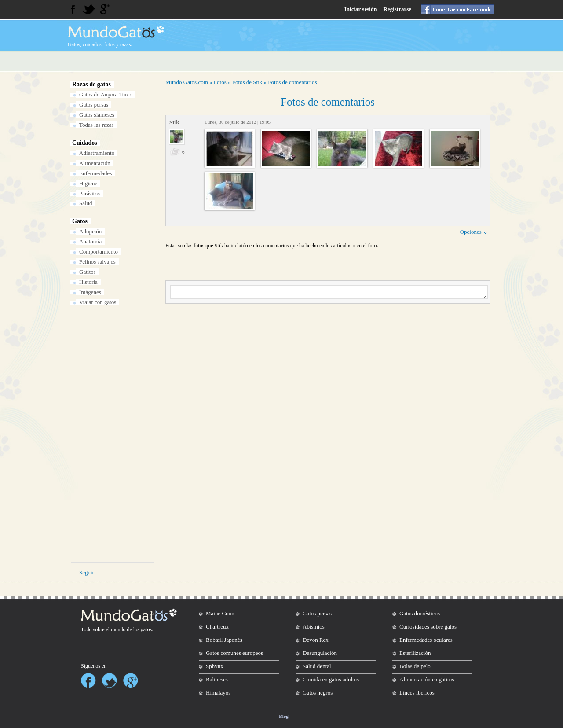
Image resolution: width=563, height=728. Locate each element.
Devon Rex (316, 640)
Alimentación (95, 163)
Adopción (90, 231)
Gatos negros (318, 693)
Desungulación (320, 653)
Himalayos (218, 693)
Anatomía (90, 241)
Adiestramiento (97, 153)
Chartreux (217, 627)
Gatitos (88, 272)
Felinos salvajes (97, 262)
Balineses (217, 679)
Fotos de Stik (247, 82)
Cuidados (85, 143)
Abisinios (314, 627)
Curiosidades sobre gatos (428, 627)
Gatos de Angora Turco (106, 94)
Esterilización (415, 653)
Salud (86, 203)
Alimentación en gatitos (427, 679)
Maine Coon (220, 613)
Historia (88, 282)
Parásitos (90, 193)
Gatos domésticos (420, 613)
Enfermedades (95, 173)
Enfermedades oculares (426, 640)
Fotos (220, 82)
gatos (146, 629)
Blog (283, 716)
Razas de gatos (91, 84)
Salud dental (317, 666)
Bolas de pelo (415, 666)
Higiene (88, 183)
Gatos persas (94, 105)
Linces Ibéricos (417, 693)
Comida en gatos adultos (331, 679)
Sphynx (215, 666)
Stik (174, 122)
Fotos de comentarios (292, 82)
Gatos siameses (97, 115)
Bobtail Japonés (224, 640)
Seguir (87, 572)
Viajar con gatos (98, 302)
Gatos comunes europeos (234, 653)
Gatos (80, 221)
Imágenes (90, 292)
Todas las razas (97, 125)
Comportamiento (99, 252)
